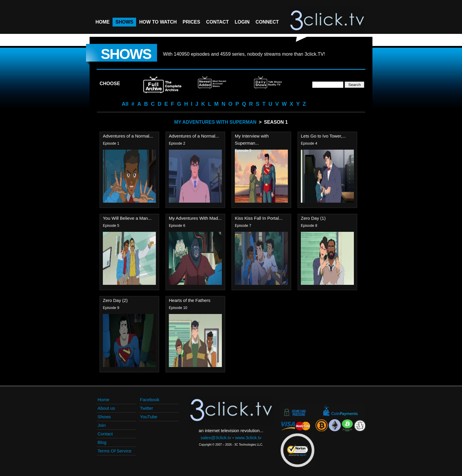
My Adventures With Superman (215, 122)
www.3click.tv (248, 438)
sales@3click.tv (216, 438)
